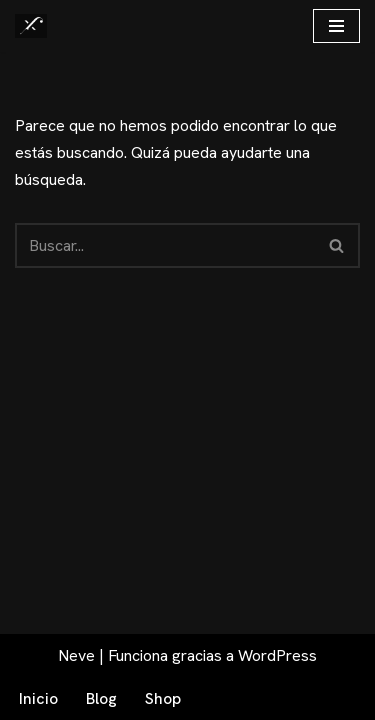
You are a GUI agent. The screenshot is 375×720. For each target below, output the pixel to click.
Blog (101, 698)
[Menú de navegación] (336, 26)
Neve (76, 655)
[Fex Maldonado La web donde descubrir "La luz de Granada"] (31, 26)
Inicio (38, 698)
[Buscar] (165, 245)
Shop (163, 698)
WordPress (277, 655)
